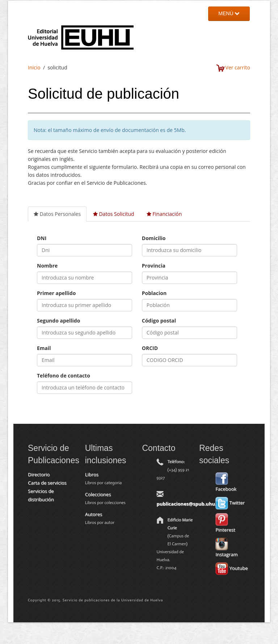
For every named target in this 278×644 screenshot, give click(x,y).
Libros (92, 474)
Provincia (154, 266)
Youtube (231, 568)
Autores (94, 514)
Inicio (34, 67)
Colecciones (98, 494)
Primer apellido (56, 293)
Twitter (230, 503)
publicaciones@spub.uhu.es (189, 504)
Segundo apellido (58, 321)
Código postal (159, 321)
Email (44, 348)
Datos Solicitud (114, 214)
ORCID (150, 348)
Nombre (47, 266)
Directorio (39, 474)
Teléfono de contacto (64, 376)
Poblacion (154, 293)
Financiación (164, 214)
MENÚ (229, 13)
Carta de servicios (47, 483)
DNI (42, 238)
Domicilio (154, 238)
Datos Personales (57, 214)
